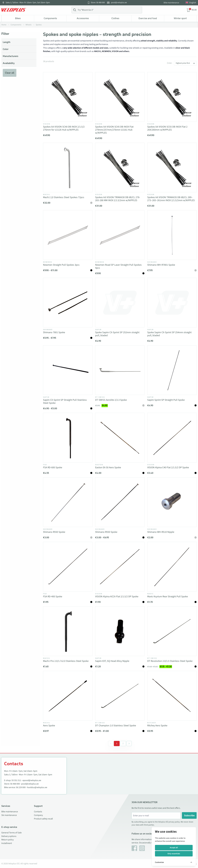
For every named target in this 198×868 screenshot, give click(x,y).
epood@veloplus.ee (32, 780)
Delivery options (9, 836)
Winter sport (180, 18)
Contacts (38, 812)
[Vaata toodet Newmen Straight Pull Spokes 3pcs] (68, 235)
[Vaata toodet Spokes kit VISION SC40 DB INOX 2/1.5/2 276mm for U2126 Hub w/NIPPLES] (68, 97)
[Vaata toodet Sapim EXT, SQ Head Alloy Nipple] (120, 631)
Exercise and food (148, 18)
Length (7, 42)
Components (50, 18)
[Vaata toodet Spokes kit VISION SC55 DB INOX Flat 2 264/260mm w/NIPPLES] (172, 97)
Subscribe (189, 815)
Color (6, 49)
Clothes (115, 18)
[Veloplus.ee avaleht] (14, 10)
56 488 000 (15, 784)
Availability (9, 63)
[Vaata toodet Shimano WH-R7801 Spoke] (172, 235)
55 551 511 (16, 780)
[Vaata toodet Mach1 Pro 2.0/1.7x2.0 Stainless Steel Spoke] (68, 631)
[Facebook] (134, 848)
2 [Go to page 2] (123, 743)
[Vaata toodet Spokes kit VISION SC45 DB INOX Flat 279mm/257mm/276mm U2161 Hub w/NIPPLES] (120, 97)
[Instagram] (142, 848)
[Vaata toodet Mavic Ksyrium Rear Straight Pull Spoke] (172, 567)
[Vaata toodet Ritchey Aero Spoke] (172, 696)
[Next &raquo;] (129, 744)
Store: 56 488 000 (98, 3)
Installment (7, 843)
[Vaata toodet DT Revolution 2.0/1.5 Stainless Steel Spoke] (172, 631)
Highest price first (183, 63)
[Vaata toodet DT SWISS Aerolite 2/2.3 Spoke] (120, 370)
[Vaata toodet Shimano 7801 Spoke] (68, 303)
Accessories (83, 18)
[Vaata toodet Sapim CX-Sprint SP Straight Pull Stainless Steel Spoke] (68, 370)
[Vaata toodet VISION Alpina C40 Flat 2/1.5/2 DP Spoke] (172, 438)
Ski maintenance (9, 815)
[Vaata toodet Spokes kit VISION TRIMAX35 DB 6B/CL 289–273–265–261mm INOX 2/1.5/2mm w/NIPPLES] (172, 167)
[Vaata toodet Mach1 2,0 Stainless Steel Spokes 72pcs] (68, 167)
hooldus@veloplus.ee (37, 787)
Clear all (10, 73)
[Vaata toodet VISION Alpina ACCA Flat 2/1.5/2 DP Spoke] (120, 567)
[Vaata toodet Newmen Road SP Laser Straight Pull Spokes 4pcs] (120, 235)
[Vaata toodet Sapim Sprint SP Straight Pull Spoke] (172, 370)
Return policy (7, 840)
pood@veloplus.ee (119, 3)
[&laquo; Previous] (111, 744)
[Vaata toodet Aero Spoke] (68, 696)
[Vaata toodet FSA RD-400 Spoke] (68, 567)
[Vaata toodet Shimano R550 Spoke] (68, 502)
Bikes (18, 18)
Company (38, 815)
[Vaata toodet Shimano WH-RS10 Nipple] (172, 502)
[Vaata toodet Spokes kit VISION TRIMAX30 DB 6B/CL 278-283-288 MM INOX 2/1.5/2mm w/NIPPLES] (120, 167)
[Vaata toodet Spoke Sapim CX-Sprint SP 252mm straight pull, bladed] (120, 303)
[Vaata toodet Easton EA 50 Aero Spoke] (120, 438)
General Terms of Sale (11, 833)
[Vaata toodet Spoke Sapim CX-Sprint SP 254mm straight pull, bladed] (172, 303)
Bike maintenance (171, 3)
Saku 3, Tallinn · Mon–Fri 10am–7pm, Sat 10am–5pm (28, 3)
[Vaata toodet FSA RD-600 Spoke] (68, 438)
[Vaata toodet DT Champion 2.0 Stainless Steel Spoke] (120, 696)
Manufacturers (11, 56)
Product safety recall (43, 819)
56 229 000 (21, 787)
